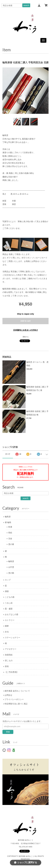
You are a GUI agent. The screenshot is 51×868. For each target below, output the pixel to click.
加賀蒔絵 (9, 655)
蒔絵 (10, 533)
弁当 (7, 632)
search (26, 5)
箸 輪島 (8, 522)
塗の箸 (11, 544)
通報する (26, 337)
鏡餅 (7, 626)
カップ (8, 580)
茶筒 (7, 666)
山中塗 (11, 567)
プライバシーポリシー (14, 699)
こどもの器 (10, 597)
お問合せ (8, 695)
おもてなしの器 (12, 614)
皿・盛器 (9, 609)
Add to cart (26, 321)
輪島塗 (8, 517)
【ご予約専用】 (12, 672)
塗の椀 (11, 573)
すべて (8, 454)
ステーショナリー (13, 638)
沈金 (10, 538)
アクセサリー (11, 649)
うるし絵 (9, 603)
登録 (8, 732)
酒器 (7, 591)
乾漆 (10, 527)
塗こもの (9, 661)
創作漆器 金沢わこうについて (17, 691)
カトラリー (10, 620)
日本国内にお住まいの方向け (26, 330)
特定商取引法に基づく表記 (16, 704)
